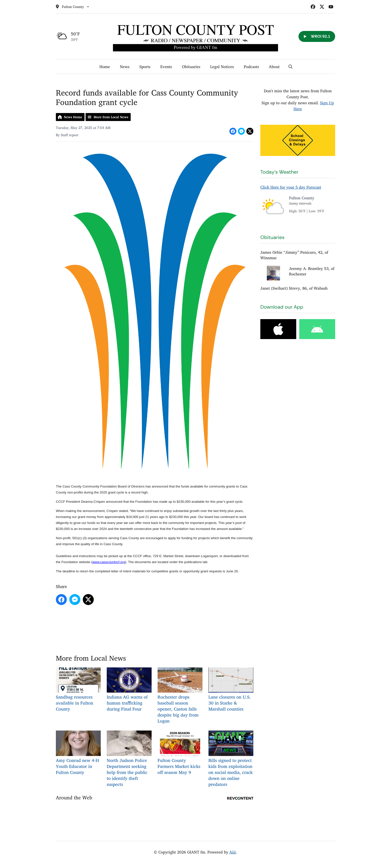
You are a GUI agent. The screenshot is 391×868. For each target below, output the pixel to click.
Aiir (233, 852)
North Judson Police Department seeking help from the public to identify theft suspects (129, 759)
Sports (145, 67)
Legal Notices (222, 67)
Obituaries (191, 67)
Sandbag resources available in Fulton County (78, 690)
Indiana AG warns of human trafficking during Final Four (129, 690)
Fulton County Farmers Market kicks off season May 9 (180, 753)
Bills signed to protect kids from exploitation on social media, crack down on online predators (231, 759)
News (125, 67)
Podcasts (251, 67)
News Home (73, 117)
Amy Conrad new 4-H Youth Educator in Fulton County (78, 753)
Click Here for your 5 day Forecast (291, 187)
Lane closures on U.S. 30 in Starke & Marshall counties (231, 690)
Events (166, 67)
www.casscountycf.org (109, 562)
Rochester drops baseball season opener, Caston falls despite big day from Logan (180, 696)
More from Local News (111, 117)
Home (105, 67)
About (274, 67)
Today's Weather (279, 172)
